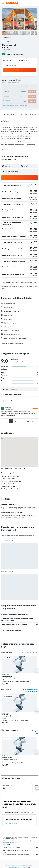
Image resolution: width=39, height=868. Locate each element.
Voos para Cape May (11, 823)
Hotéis (15, 864)
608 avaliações (18, 54)
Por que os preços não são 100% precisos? (20, 855)
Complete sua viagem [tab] (11, 812)
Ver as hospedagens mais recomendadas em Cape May (30, 732)
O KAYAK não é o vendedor (20, 848)
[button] (3, 3)
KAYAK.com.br (8, 864)
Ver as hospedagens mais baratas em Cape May (30, 690)
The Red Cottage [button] (7, 676)
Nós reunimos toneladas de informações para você (20, 851)
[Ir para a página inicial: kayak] (12, 3)
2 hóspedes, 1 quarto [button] (11, 65)
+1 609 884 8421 (7, 52)
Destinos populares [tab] (27, 812)
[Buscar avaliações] (21, 389)
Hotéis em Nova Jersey (26, 866)
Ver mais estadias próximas (30, 652)
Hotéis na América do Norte (26, 864)
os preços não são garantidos (10, 842)
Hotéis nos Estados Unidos (11, 866)
